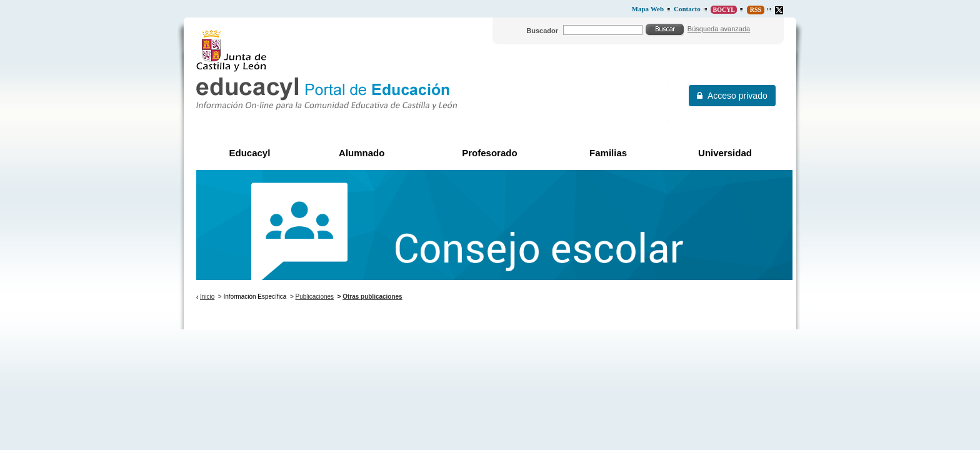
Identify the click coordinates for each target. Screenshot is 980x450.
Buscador (542, 31)
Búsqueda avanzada (719, 29)
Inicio (207, 297)
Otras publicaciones (372, 297)
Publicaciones (315, 297)
